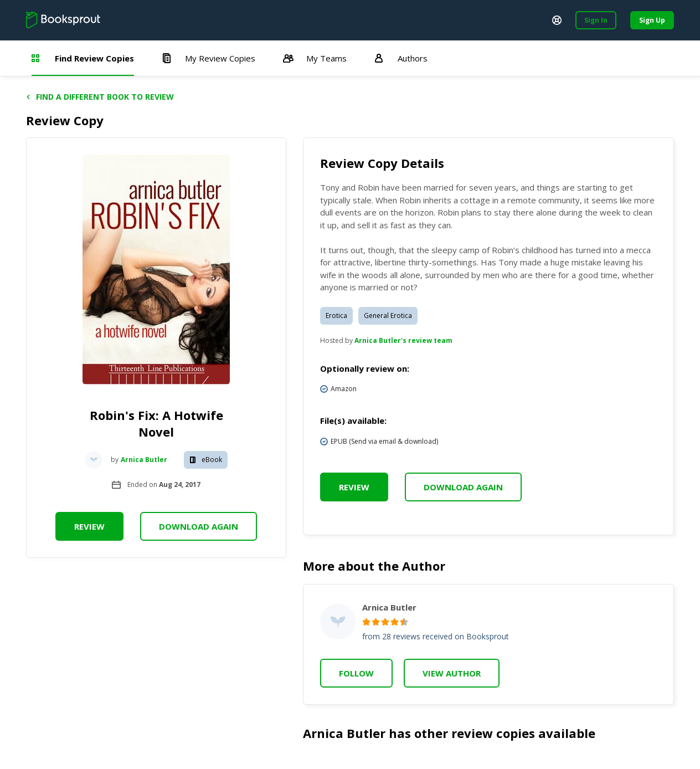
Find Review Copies (83, 58)
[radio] (366, 622)
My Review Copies (209, 58)
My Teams (315, 58)
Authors (401, 58)
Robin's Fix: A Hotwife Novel (156, 423)
